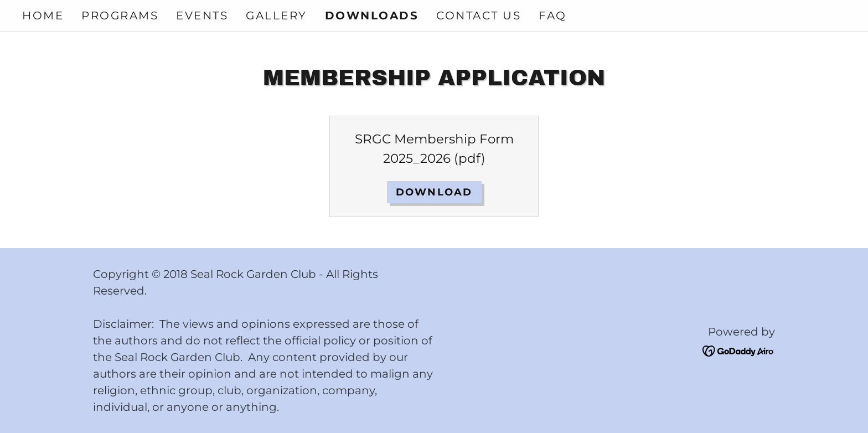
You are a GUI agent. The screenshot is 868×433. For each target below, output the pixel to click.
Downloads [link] (372, 16)
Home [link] (43, 16)
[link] (739, 350)
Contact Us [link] (479, 16)
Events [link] (202, 16)
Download (434, 192)
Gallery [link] (277, 16)
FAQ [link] (553, 16)
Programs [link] (120, 16)
